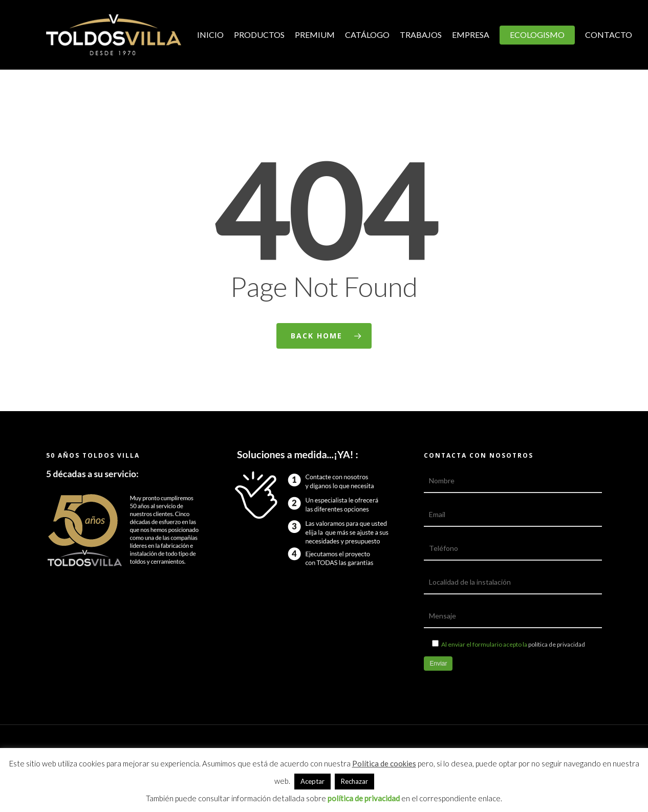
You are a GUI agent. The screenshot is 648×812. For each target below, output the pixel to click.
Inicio (210, 35)
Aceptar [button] (312, 781)
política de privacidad (557, 644)
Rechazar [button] (354, 781)
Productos (259, 35)
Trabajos (421, 35)
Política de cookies (384, 763)
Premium (315, 35)
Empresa (471, 35)
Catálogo (367, 35)
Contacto (609, 35)
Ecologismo (537, 35)
